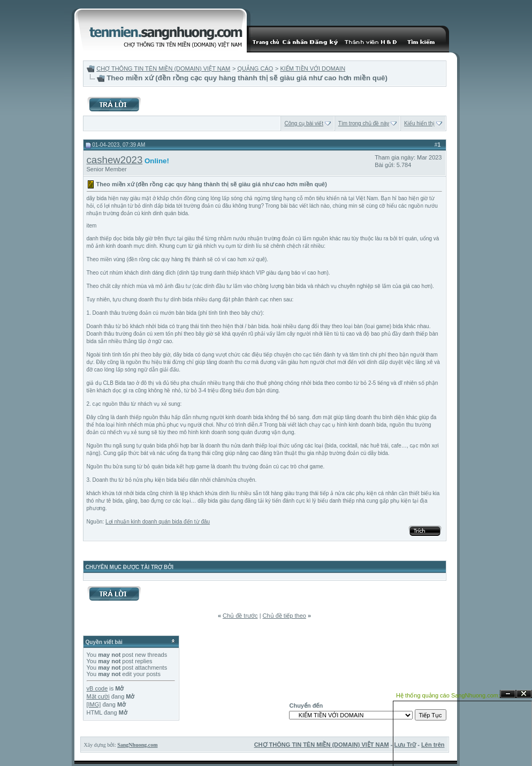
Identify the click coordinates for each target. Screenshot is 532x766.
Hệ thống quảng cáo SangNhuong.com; (448, 695)
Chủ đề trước (240, 616)
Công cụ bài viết (304, 123)
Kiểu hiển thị (419, 123)
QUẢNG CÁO (255, 69)
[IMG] (94, 704)
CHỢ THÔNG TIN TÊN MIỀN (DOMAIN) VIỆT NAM (163, 69)
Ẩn (508, 694)
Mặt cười (98, 696)
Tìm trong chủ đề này (364, 123)
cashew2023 (115, 160)
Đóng (524, 694)
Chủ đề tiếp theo (284, 616)
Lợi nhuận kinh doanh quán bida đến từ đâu (158, 522)
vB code (97, 688)
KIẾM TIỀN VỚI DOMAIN (313, 69)
